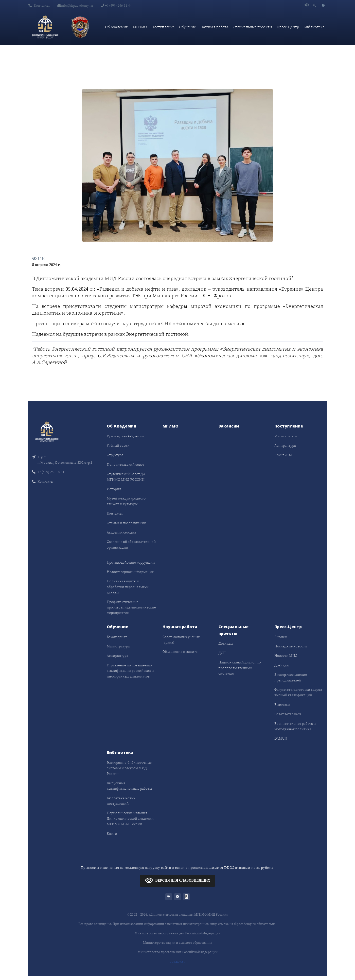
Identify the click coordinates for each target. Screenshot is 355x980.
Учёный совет (118, 445)
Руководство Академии (125, 436)
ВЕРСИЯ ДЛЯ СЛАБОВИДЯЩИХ (177, 880)
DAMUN (281, 738)
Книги (112, 834)
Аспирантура (285, 445)
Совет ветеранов (288, 714)
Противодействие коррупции (131, 562)
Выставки (282, 705)
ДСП (222, 653)
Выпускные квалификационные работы (129, 786)
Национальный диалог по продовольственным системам (240, 668)
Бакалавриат (117, 637)
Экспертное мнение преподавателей (291, 677)
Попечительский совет (125, 464)
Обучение (187, 27)
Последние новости (291, 646)
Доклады (226, 643)
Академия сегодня (121, 532)
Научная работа (214, 27)
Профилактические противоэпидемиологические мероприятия (131, 607)
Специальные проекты (252, 27)
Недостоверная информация (130, 572)
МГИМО (140, 27)
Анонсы (281, 637)
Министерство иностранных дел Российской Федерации (177, 933)
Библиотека (314, 27)
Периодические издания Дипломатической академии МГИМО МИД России (130, 818)
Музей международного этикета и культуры (126, 501)
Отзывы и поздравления (126, 523)
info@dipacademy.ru (75, 5)
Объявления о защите (180, 652)
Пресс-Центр (288, 27)
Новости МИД (286, 656)
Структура (115, 455)
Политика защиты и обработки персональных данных (128, 587)
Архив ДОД (283, 455)
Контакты (39, 5)
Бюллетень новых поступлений (121, 801)
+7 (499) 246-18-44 (116, 5)
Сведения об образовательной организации (131, 544)
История (114, 489)
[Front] (47, 431)
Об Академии (117, 27)
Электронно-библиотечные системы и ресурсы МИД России (129, 768)
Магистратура (286, 436)
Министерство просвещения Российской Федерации (177, 952)
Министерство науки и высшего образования (178, 943)
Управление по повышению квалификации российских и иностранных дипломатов (130, 671)
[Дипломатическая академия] (45, 27)
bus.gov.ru (177, 961)
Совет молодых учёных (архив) (181, 640)
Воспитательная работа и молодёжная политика (295, 726)
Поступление (163, 27)
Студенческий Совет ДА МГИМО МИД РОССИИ (126, 477)
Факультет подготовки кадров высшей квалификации (298, 692)
